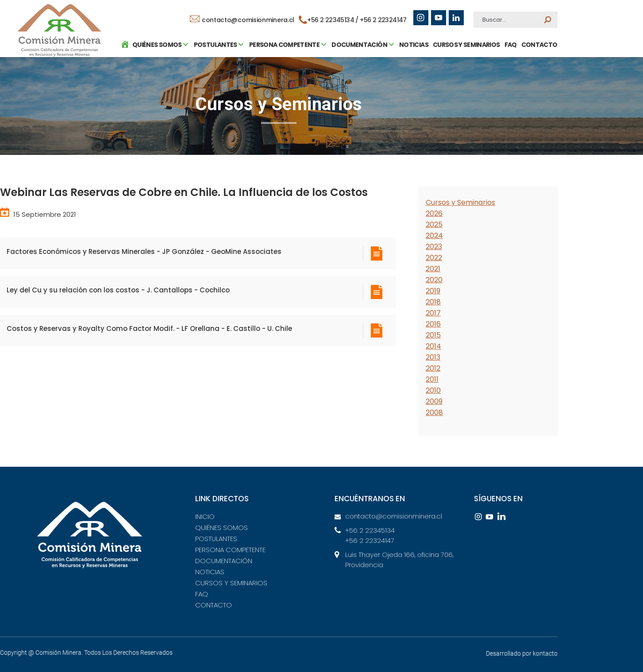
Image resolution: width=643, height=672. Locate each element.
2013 (433, 357)
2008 (434, 413)
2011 (432, 379)
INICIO (205, 516)
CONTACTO (537, 86)
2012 (433, 368)
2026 (434, 213)
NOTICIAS (412, 86)
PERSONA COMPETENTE (230, 550)
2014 (433, 346)
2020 (434, 280)
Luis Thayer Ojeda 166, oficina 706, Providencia (399, 560)
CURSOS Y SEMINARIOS (464, 86)
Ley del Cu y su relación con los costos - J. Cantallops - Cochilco (118, 290)
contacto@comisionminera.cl (243, 20)
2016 (433, 324)
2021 (433, 269)
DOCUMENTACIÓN (224, 561)
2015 (433, 335)
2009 (434, 401)
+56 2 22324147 (384, 20)
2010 (433, 390)
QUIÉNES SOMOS (221, 528)
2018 (433, 302)
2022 (434, 258)
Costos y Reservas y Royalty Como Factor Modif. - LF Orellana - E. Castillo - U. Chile (149, 328)
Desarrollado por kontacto (522, 653)
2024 (434, 236)
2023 (434, 247)
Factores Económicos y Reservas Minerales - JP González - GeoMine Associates (144, 252)
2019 (433, 291)
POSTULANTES (216, 539)
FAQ (508, 86)
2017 (433, 313)
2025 (434, 225)
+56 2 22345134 (370, 530)
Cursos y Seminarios (460, 202)
